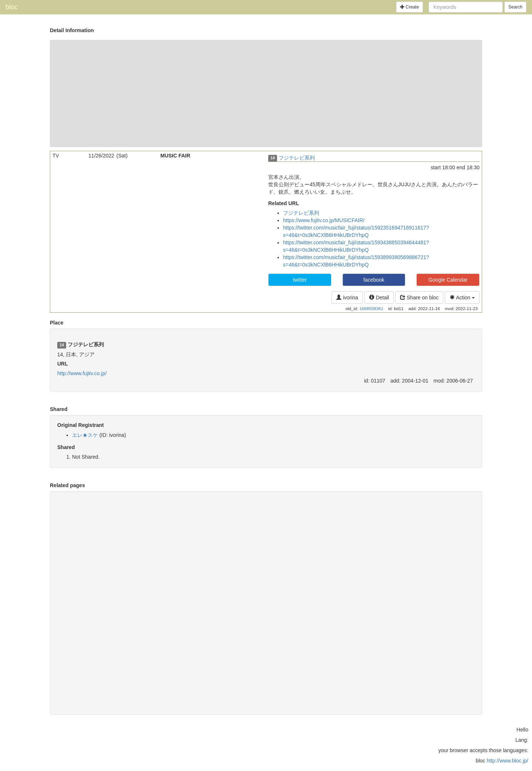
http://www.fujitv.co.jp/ (82, 373)
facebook (374, 280)
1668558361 (371, 308)
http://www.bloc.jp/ (507, 761)
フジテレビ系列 (297, 158)
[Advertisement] (266, 94)
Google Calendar (448, 280)
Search (515, 7)
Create (410, 7)
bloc (12, 7)
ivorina (347, 298)
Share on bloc (419, 298)
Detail (379, 298)
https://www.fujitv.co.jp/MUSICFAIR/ (324, 220)
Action (462, 298)
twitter (300, 280)
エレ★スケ (85, 435)
